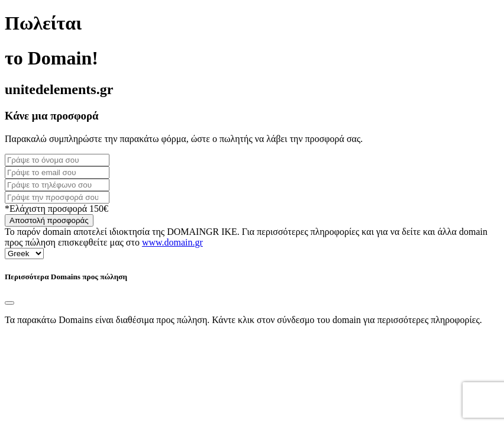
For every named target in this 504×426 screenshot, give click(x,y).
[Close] (9, 303)
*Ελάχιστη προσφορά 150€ (56, 209)
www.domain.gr (172, 242)
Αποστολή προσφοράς (49, 220)
